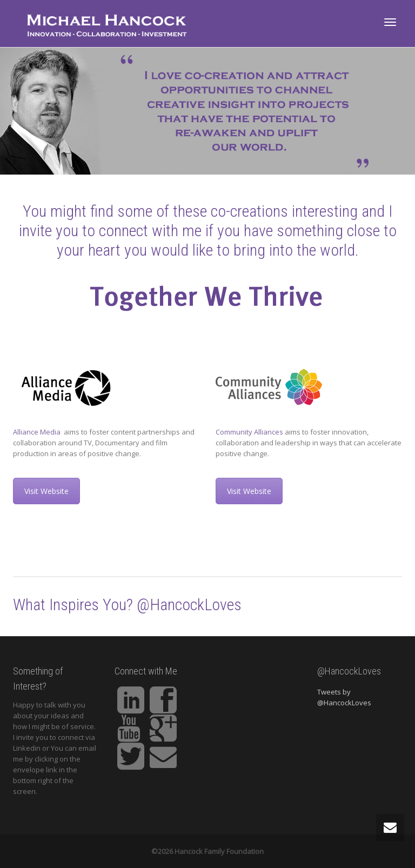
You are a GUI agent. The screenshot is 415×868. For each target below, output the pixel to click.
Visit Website (46, 491)
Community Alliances (249, 432)
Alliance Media (38, 432)
